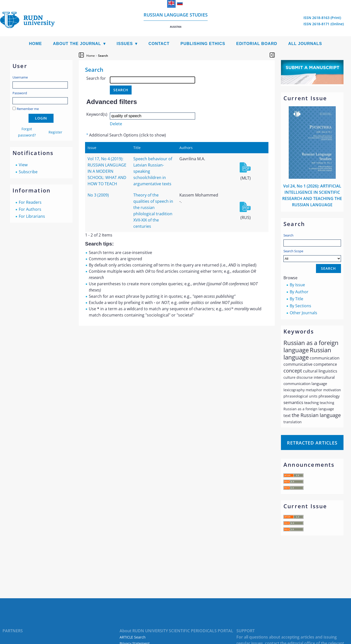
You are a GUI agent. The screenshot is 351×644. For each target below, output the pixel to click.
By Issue (297, 285)
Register (55, 132)
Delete (116, 124)
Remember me (28, 109)
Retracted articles (312, 443)
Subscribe (28, 172)
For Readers (30, 202)
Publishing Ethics (203, 44)
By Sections (300, 306)
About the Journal (77, 44)
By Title (296, 299)
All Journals (305, 44)
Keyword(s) (97, 114)
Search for (96, 78)
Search (288, 235)
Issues (125, 44)
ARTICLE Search (133, 637)
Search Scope (312, 255)
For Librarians (32, 216)
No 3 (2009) (98, 195)
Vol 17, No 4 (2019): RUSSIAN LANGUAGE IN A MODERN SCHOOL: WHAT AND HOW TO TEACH (107, 171)
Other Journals (303, 313)
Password (20, 93)
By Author (299, 292)
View (23, 165)
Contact (159, 44)
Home (36, 44)
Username (20, 77)
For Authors (30, 209)
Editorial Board (257, 44)
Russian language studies (176, 20)
